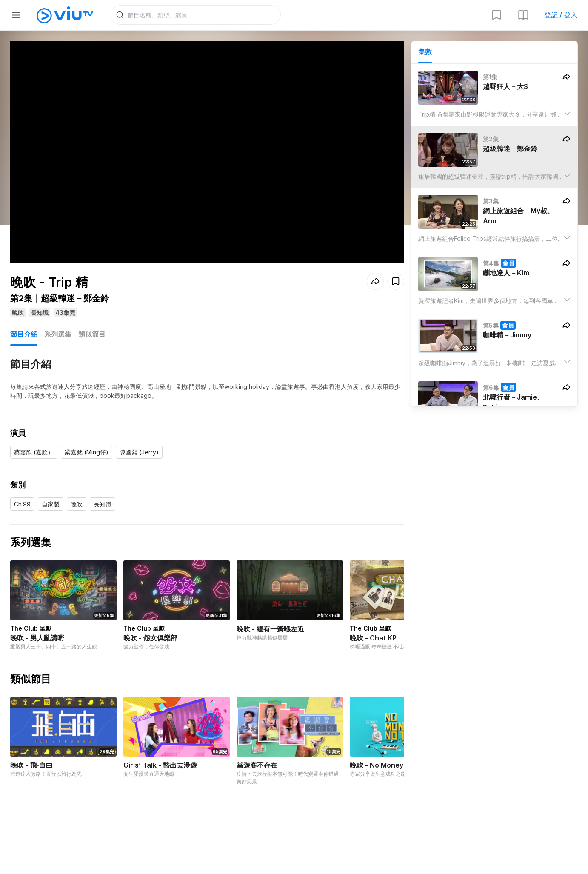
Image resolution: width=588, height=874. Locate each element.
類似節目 (92, 334)
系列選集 (58, 334)
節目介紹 (24, 334)
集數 (425, 51)
